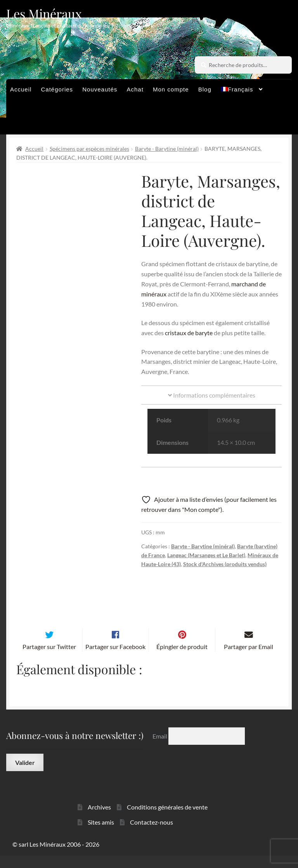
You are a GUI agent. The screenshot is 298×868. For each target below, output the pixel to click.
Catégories (57, 89)
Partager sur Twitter (49, 659)
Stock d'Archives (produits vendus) (225, 564)
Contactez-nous (152, 835)
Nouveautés (100, 89)
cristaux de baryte (189, 333)
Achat (135, 89)
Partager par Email (249, 659)
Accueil (21, 89)
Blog (205, 89)
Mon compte (171, 89)
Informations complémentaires (212, 395)
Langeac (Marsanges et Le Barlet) (206, 555)
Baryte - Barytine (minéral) (167, 149)
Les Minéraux (44, 13)
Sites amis (101, 835)
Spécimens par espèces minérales (89, 149)
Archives (99, 820)
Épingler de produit (182, 659)
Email (160, 748)
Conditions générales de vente (167, 820)
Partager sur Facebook (115, 659)
